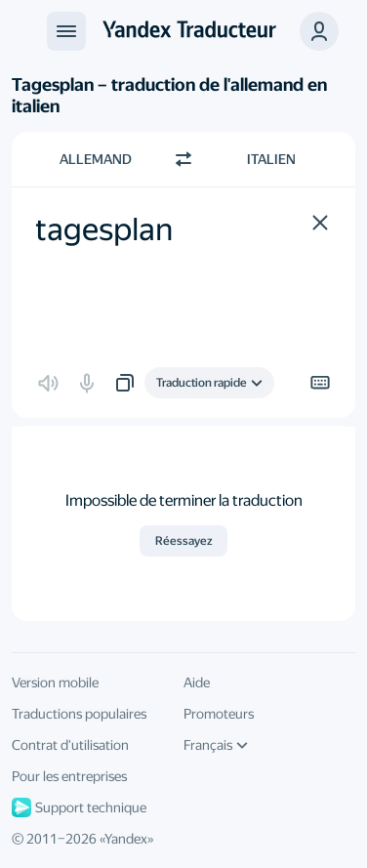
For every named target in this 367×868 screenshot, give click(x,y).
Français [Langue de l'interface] (216, 745)
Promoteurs (219, 714)
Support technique (79, 807)
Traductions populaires (79, 714)
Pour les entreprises (69, 776)
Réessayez (183, 541)
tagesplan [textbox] (104, 229)
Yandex (126, 839)
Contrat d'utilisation (70, 745)
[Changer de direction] (183, 159)
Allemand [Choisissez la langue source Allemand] (96, 159)
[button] (320, 223)
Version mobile (55, 682)
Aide (197, 682)
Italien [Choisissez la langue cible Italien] (271, 159)
